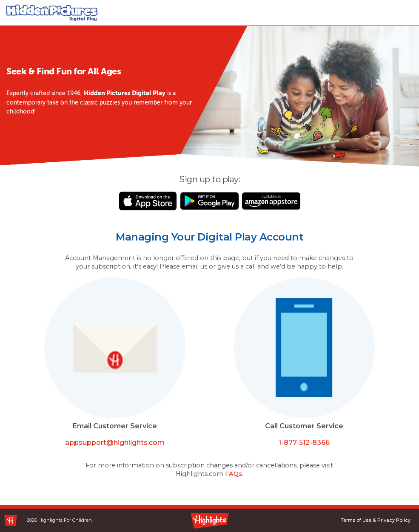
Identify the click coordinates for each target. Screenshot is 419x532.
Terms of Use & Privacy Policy (376, 520)
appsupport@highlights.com (115, 443)
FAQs (234, 474)
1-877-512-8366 (304, 443)
